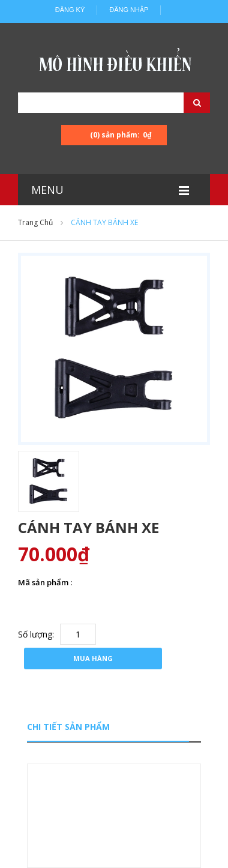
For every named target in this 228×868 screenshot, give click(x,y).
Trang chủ (35, 222)
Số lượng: (36, 634)
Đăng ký (70, 10)
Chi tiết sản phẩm (68, 727)
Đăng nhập (129, 10)
